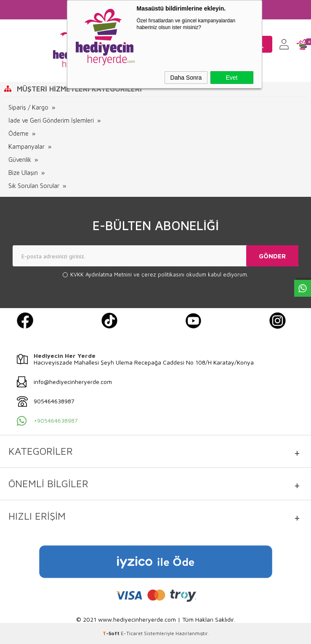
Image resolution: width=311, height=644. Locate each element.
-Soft (112, 633)
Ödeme (19, 133)
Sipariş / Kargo (28, 107)
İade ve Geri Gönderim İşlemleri (51, 120)
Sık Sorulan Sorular (34, 186)
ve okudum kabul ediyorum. (159, 275)
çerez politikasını (164, 274)
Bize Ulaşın (23, 173)
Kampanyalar (27, 146)
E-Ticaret (132, 633)
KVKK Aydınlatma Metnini (102, 274)
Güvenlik (20, 160)
